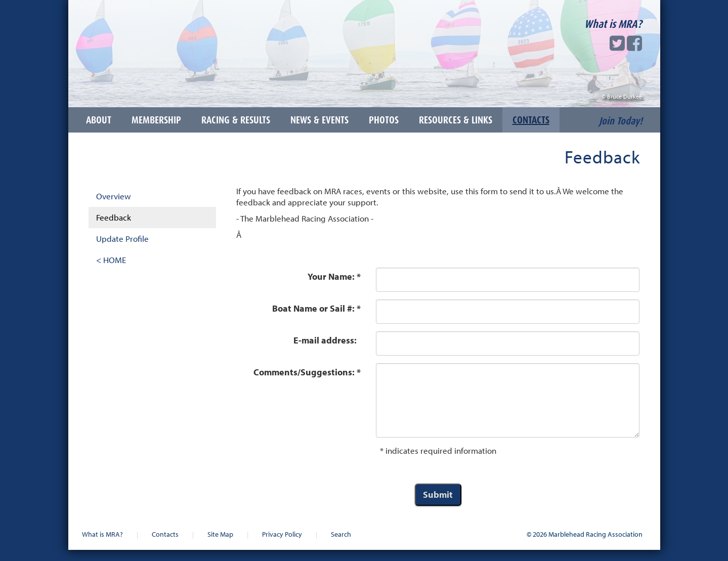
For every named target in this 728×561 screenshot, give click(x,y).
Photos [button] (384, 120)
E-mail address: (327, 340)
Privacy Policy (282, 534)
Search (341, 534)
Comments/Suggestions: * (307, 372)
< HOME (111, 260)
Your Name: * (334, 276)
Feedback (114, 217)
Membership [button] (156, 120)
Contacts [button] (531, 120)
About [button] (99, 120)
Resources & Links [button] (456, 120)
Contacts (165, 534)
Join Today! (621, 121)
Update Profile (122, 239)
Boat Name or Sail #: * (316, 308)
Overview (114, 196)
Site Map (220, 534)
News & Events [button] (319, 120)
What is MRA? (613, 24)
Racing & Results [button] (236, 120)
